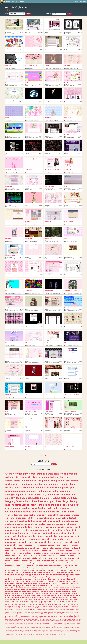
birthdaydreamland (9, 171)
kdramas (25, 623)
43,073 (41, 154)
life (74, 494)
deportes (18, 581)
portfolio (17, 138)
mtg (19, 626)
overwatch (44, 630)
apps (21, 570)
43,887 (41, 171)
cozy (41, 606)
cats (32, 120)
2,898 (80, 257)
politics (22, 494)
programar (37, 606)
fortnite (39, 579)
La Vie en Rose (8, 273)
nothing (41, 558)
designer (62, 629)
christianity (35, 592)
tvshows (58, 563)
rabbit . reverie (67, 65)
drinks (53, 633)
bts (33, 259)
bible (58, 614)
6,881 (61, 396)
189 (81, 448)
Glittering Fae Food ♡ (49, 239)
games (50, 474)
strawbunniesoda (28, 344)
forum (15, 609)
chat (68, 555)
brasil (53, 599)
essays (39, 575)
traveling (36, 586)
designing (40, 597)
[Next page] (45, 456)
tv (29, 508)
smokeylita (66, 154)
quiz (15, 628)
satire (23, 628)
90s (20, 51)
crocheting (48, 621)
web (58, 494)
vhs (18, 612)
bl (70, 449)
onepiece (24, 621)
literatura (57, 608)
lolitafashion (13, 34)
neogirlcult (27, 154)
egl (10, 34)
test (69, 508)
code (14, 536)
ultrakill (53, 625)
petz (21, 615)
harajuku (36, 293)
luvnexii (7, 413)
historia (43, 608)
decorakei (11, 207)
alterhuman (21, 618)
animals (18, 488)
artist (66, 524)
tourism (22, 614)
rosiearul (27, 240)
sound (59, 611)
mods (70, 618)
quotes (63, 619)
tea (36, 603)
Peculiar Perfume (28, 169)
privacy (24, 592)
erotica (62, 621)
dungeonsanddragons (75, 632)
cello (73, 414)
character (60, 622)
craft (7, 595)
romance (51, 570)
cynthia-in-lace (47, 327)
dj (77, 606)
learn (32, 612)
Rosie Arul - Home (29, 239)
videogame (11, 494)
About (52, 642)
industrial (33, 626)
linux (53, 505)
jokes (56, 632)
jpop (70, 138)
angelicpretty (36, 224)
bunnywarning (8, 206)
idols (63, 626)
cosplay (49, 34)
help (62, 603)
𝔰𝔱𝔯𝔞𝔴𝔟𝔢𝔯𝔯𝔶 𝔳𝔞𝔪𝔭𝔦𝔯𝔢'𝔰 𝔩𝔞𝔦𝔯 (69, 31)
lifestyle (68, 380)
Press (68, 642)
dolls (16, 34)
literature (44, 488)
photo (56, 568)
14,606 (41, 240)
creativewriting (8, 628)
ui (69, 633)
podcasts (11, 609)
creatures (36, 629)
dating (40, 628)
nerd (40, 611)
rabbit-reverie (67, 67)
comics (9, 481)
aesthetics (46, 542)
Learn (17, 1)
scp (23, 630)
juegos (23, 563)
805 (81, 431)
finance (76, 563)
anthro (18, 632)
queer (38, 86)
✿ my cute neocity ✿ (10, 446)
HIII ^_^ (66, 48)
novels (33, 588)
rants (13, 619)
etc (37, 518)
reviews (56, 542)
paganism (74, 626)
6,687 (61, 257)
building (34, 621)
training (24, 626)
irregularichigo (28, 413)
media (46, 512)
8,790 (61, 171)
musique (33, 632)
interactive (52, 579)
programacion (13, 491)
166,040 (21, 102)
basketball (28, 545)
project (29, 550)
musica (65, 484)
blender (48, 586)
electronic (16, 599)
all (49, 568)
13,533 (41, 206)
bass (30, 630)
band (64, 563)
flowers (63, 550)
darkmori (58, 311)
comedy (9, 539)
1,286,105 (40, 32)
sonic (72, 533)
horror (37, 481)
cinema (51, 521)
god (26, 599)
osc (76, 311)
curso (27, 615)
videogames (55, 120)
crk (26, 626)
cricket (11, 612)
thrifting (73, 615)
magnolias (66, 119)
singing (17, 560)
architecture (46, 550)
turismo (44, 614)
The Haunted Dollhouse (49, 187)
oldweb (66, 548)
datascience (36, 630)
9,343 (22, 361)
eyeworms (27, 102)
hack (46, 632)
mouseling (47, 32)
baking (30, 345)
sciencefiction (26, 618)
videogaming (17, 615)
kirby (55, 612)
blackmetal (37, 634)
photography (55, 293)
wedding (77, 615)
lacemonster (67, 361)
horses (78, 604)
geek (28, 630)
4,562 (22, 309)
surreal (64, 616)
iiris (45, 446)
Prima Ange (27, 135)
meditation (60, 623)
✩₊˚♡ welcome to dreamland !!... (12, 169)
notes (47, 622)
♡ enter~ (7, 221)
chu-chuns (47, 83)
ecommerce (26, 595)
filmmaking (73, 595)
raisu (7, 84)
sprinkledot (27, 188)
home (7, 152)
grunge (35, 599)
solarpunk (41, 633)
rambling (20, 629)
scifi (28, 518)
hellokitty (71, 594)
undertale (46, 553)
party (37, 628)
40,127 (80, 136)
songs (44, 595)
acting (33, 603)
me (55, 527)
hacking (13, 545)
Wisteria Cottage (9, 187)
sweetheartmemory (68, 32)
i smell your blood (48, 204)
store (20, 601)
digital (35, 558)
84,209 (60, 119)
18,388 (21, 240)
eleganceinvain (8, 327)
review (77, 621)
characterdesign (69, 581)
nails (13, 622)
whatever (73, 604)
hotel (44, 633)
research (17, 563)
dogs (9, 224)
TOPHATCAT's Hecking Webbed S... (32, 31)
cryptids (33, 619)
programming (38, 474)
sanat (30, 625)
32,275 (41, 102)
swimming (77, 610)
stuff (44, 515)
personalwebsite (47, 560)
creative (32, 555)
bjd (75, 120)
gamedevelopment (13, 565)
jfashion (8, 34)
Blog (62, 642)
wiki (13, 572)
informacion (57, 621)
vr (32, 568)
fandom (42, 508)
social (14, 548)
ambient (11, 618)
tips (63, 633)
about (57, 555)
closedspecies (41, 615)
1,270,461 (80, 50)
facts (59, 629)
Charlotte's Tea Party (29, 152)
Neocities (7, 642)
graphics (23, 521)
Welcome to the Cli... (49, 135)
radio (72, 555)
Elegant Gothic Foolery (69, 152)
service (74, 614)
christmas (60, 634)
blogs (17, 550)
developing (76, 630)
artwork (18, 614)
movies (29, 477)
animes (8, 572)
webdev (76, 599)
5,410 (80, 344)
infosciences (28, 311)
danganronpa (9, 592)
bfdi (75, 590)
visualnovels (67, 276)
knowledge (8, 616)
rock (38, 539)
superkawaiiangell (9, 448)
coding (61, 481)
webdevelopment (67, 572)
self (61, 633)
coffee (23, 550)
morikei (50, 311)
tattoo (74, 621)
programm (65, 629)
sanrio (66, 51)
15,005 (41, 188)
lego (44, 606)
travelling (23, 597)
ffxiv (30, 590)
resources (9, 586)
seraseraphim (67, 379)
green (64, 610)
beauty (21, 545)
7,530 (80, 413)
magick (23, 629)
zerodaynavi (47, 171)
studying (35, 590)
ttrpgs (26, 555)
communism (65, 590)
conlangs (44, 632)
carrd (74, 577)
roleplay (53, 536)
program (51, 524)
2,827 (41, 396)
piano (75, 586)
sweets (49, 629)
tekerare (46, 50)
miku (72, 608)
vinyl (21, 628)
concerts (9, 622)
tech (54, 491)
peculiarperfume (28, 171)
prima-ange (27, 136)
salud (7, 609)
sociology (26, 614)
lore (78, 553)
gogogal (7, 67)
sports (25, 491)
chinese (15, 259)
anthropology (21, 619)
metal (77, 527)
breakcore (53, 397)
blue (72, 449)
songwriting (57, 630)
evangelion (60, 626)
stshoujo (66, 275)
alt (70, 599)
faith (71, 633)
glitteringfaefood (48, 240)
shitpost (12, 625)
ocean (67, 586)
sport (14, 527)
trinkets (46, 611)
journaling (44, 518)
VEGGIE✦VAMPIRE (49, 290)
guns (6, 622)
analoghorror (55, 622)
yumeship (76, 625)
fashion (14, 51)
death (22, 594)
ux (6, 621)
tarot (60, 575)
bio (58, 577)
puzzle (78, 570)
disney (75, 623)
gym (23, 575)
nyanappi (7, 309)
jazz (60, 601)
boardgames (45, 594)
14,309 (80, 188)
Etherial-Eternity (48, 221)
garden (18, 621)
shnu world (47, 100)
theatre (70, 563)
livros (35, 612)
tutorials (25, 619)
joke (44, 629)
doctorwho (13, 634)
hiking (34, 577)
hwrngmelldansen (9, 257)
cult (70, 630)
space (38, 515)
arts (24, 518)
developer (42, 572)
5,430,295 (21, 50)
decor (27, 625)
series (41, 527)
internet (34, 505)
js (80, 610)
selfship (32, 623)
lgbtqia (61, 610)
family (39, 577)
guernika (27, 396)
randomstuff (7, 630)
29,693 (41, 119)
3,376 (80, 361)
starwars (7, 603)
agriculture (41, 634)
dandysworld (43, 628)
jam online (27, 377)
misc (46, 599)
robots (54, 577)
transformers (34, 601)
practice (74, 619)
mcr (64, 604)
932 (22, 431)
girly (68, 241)
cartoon (78, 575)
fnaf (59, 545)
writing (52, 363)
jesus (29, 603)
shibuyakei (74, 432)
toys (23, 572)
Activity (13, 1)
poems (57, 570)
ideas (37, 612)
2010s (68, 86)
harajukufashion (75, 103)
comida (60, 527)
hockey (11, 614)
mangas (10, 619)
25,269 (60, 154)
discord (77, 548)
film (37, 488)
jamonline (27, 379)
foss (59, 618)
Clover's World (67, 308)
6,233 (41, 344)
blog (75, 51)
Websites (8, 1)
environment (8, 601)
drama (15, 611)
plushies (59, 592)
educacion (67, 545)
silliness (21, 630)
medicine (8, 579)
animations (15, 577)
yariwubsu (8, 223)
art (26, 34)
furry (51, 51)
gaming (52, 172)
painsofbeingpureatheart (69, 257)
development (24, 536)
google (73, 625)
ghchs (55, 575)
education (28, 488)
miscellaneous (9, 632)
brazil (25, 616)
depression (65, 615)
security (60, 581)
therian (62, 608)
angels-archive (28, 223)
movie (12, 553)
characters (10, 530)
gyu (77, 207)
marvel (72, 575)
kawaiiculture (21, 311)
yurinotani (27, 257)
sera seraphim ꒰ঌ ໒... (69, 377)
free (26, 575)
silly (55, 515)
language (73, 553)
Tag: (49, 14)
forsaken (51, 622)
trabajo (47, 633)
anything (30, 563)
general (46, 616)
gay (7, 545)
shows (73, 524)
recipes (73, 588)
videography (14, 606)
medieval (40, 618)
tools (39, 601)
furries (46, 563)
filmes (50, 606)
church (35, 625)
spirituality (44, 548)
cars (34, 512)
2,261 (22, 292)
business (55, 512)
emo (49, 207)
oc (58, 505)
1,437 (80, 327)
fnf (59, 583)
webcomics (63, 536)
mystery (48, 581)
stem (65, 633)
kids (18, 623)
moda (41, 565)
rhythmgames (15, 626)
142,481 (60, 67)
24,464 (80, 119)
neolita (7, 154)
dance (8, 527)
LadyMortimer (8, 239)
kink (22, 632)
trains (47, 603)
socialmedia (18, 595)
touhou (45, 579)
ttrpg (54, 539)
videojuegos (20, 498)
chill (6, 615)
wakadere (47, 309)
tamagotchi (50, 630)
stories (76, 515)
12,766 (21, 223)
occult (52, 563)
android (29, 597)
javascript (74, 536)
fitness (43, 555)
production (31, 594)
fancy (49, 120)
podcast (46, 592)
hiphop (7, 590)
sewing (49, 189)
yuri (34, 259)
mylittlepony (56, 626)
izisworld (7, 119)
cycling (28, 621)
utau (66, 594)
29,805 (80, 223)
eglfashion (55, 68)
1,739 (41, 379)
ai (49, 505)
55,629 (80, 292)
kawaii (7, 86)
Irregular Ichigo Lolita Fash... (31, 412)
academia (35, 615)
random (10, 505)
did (80, 615)
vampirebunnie (47, 206)
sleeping (52, 565)
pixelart (9, 524)
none (65, 342)
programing (64, 491)
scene (46, 536)
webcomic (53, 508)
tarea (24, 632)
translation (42, 604)
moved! (66, 187)
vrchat (34, 628)
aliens (34, 575)
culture (18, 518)
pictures (11, 595)
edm (29, 612)
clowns (24, 601)
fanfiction (64, 512)
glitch (57, 619)
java (53, 606)
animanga (41, 612)
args (37, 604)
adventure (36, 583)
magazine (47, 619)
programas (11, 611)
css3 (12, 626)
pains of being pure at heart (70, 256)
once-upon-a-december (10, 188)
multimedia (24, 606)
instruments (20, 634)
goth (75, 155)
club (39, 632)
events (8, 568)
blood (79, 625)
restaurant (68, 611)
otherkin (15, 612)
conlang (64, 622)
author (45, 612)
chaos (9, 626)
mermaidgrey (8, 32)
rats (55, 616)
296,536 (80, 67)
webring (36, 632)
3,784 (80, 240)
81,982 (60, 32)
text (41, 614)
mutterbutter (47, 67)
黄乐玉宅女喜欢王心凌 (10, 256)
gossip (67, 633)
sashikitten (27, 119)
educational (16, 597)
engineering (23, 542)
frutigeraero (34, 570)
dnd (36, 527)
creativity (69, 527)
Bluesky (22, 642)
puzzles (74, 579)
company (28, 622)
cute (36, 86)
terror (38, 625)
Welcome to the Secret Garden (70, 290)
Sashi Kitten (27, 117)
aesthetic (16, 86)
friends (27, 533)
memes (43, 505)
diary (40, 138)
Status (72, 642)
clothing (28, 553)
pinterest (33, 595)
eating (12, 616)
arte (68, 481)
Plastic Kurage (28, 429)
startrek (35, 623)
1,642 (80, 275)
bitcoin (43, 603)
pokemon (45, 498)
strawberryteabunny (68, 292)
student (74, 597)
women (52, 616)
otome (15, 224)
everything (30, 539)
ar (23, 634)
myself (7, 588)
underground (18, 633)
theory (25, 622)
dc (36, 609)
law (37, 588)
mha (6, 632)
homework (16, 616)
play (40, 623)
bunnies (38, 594)
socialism (52, 610)
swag (41, 592)
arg (7, 508)
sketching (67, 614)
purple (57, 616)
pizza (12, 581)
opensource (20, 609)
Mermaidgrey (8, 31)
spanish (55, 594)
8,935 (41, 292)
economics (72, 610)
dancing (18, 575)
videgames (50, 633)
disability (18, 628)
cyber (20, 606)
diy (15, 524)
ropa (76, 611)
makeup (49, 527)
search (21, 612)
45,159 (80, 102)
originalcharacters (40, 545)
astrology (71, 570)
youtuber (12, 628)
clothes (51, 533)
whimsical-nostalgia (68, 413)
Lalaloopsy (27, 325)
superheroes (33, 622)
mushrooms (7, 634)
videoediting (73, 606)
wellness (78, 618)
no (14, 586)
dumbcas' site (8, 394)
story (40, 536)
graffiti (6, 619)
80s (72, 599)
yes (65, 608)
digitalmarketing (49, 614)
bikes (38, 623)
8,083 (61, 188)
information (37, 553)
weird (38, 542)
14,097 (60, 136)
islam (52, 629)
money (57, 558)
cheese (47, 630)
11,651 (60, 361)
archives (16, 622)
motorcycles (50, 632)
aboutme (10, 533)
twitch (69, 588)
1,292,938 (21, 32)
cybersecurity (26, 560)
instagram (79, 623)
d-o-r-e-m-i (27, 50)
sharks (17, 601)
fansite (42, 586)
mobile (46, 618)
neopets (72, 629)
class (79, 622)
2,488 (61, 344)
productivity (16, 634)
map (29, 634)
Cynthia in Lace (48, 325)
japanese (9, 563)
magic (52, 553)
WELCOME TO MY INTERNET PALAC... (53, 169)
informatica (10, 550)
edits (25, 634)
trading (31, 608)
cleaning (64, 612)
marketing (60, 521)
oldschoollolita (13, 328)
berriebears (8, 379)
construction (66, 603)
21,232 (80, 171)
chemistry (23, 603)
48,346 (80, 154)
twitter (6, 626)
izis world (7, 117)
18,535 (21, 327)
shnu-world (47, 102)
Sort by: (7, 14)
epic (65, 606)
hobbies (76, 550)
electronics (46, 539)
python (53, 572)
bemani (71, 432)
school (9, 498)
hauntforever (67, 327)
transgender (43, 570)
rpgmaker (11, 621)
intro (29, 579)
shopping (64, 553)
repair (73, 628)
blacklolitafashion (17, 189)
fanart (44, 533)
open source (12, 642)
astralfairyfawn (47, 361)
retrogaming (58, 606)
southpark (48, 608)
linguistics (9, 570)
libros (40, 590)
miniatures (28, 633)
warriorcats (8, 606)
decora (30, 293)
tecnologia (39, 563)
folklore (39, 626)
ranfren (59, 633)
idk (63, 501)
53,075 (21, 136)
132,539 (60, 50)
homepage (25, 612)
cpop (18, 259)
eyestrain (78, 189)
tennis (12, 615)
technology (55, 484)
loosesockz (66, 240)
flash (58, 604)
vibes (27, 632)
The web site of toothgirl (30, 204)
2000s (42, 224)
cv (43, 616)
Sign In (85, 1)
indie (75, 530)
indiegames (25, 590)
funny (69, 530)
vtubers (12, 603)
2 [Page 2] (43, 456)
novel (57, 601)
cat (60, 518)
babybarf (66, 223)
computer (21, 548)
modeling (7, 612)
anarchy (16, 619)
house (47, 625)
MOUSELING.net (48, 31)
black (16, 632)
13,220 (21, 275)
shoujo (13, 632)
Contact (80, 642)
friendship (60, 615)
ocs (36, 34)
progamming (66, 592)
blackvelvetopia (28, 446)
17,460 (60, 102)
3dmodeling (9, 599)
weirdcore (14, 138)
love (63, 494)
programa (40, 616)
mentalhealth (33, 572)
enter (26, 100)
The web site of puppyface (11, 100)
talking (15, 621)
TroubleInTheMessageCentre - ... (32, 65)
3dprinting (15, 207)
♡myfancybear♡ (48, 117)
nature (33, 491)
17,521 (60, 206)
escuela (18, 608)
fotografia (53, 603)
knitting (78, 414)
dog (14, 579)
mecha (31, 634)
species (22, 622)
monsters (40, 609)
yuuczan (7, 361)
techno (26, 609)
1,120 (41, 448)
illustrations (75, 622)
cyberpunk (74, 542)
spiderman (51, 623)
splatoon (18, 572)
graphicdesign (37, 530)
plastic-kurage (28, 431)
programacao (34, 616)
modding (19, 579)
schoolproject (39, 621)
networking (71, 616)
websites (70, 558)
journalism (66, 579)
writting (22, 616)
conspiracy (37, 614)
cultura (33, 614)
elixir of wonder (48, 308)
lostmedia (29, 626)
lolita (77, 51)
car (26, 594)
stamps (69, 577)
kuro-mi (7, 275)
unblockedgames (42, 625)
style (12, 590)
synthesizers (23, 625)
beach (63, 630)
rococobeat (47, 413)
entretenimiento (15, 630)
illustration (43, 501)
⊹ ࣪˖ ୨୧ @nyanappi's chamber (11, 308)
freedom (73, 611)
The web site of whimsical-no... (70, 412)
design (29, 481)
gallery (54, 581)
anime (50, 86)
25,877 (80, 84)
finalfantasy (40, 630)
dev (21, 599)
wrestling (8, 594)
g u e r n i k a (28, 394)
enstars (52, 612)
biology (69, 550)
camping (7, 623)
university (50, 618)
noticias (19, 625)
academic (36, 618)
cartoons (66, 498)
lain (52, 568)
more (32, 630)
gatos (35, 568)
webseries (70, 619)
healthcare (76, 612)
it (62, 545)
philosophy (68, 488)
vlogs (29, 628)
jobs (78, 629)
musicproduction (46, 623)
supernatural (8, 608)
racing (71, 614)
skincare (32, 611)
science (47, 491)
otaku (21, 621)
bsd (49, 611)
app (30, 575)
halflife (68, 630)
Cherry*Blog (67, 83)
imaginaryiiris (47, 448)
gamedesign (46, 577)
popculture (23, 583)
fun (52, 488)
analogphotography (14, 363)
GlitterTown (27, 83)
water (44, 619)
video (34, 501)
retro (69, 494)
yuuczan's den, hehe (10, 360)
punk (16, 521)
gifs (25, 588)
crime (21, 626)
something (55, 629)
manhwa (7, 604)
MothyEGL (47, 377)
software (70, 521)
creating (68, 622)
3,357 (61, 223)
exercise (26, 628)
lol (11, 588)
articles (65, 623)
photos (36, 548)
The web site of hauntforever (70, 325)
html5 (8, 560)
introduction (19, 588)
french (29, 623)
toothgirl (27, 206)
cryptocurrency (70, 621)
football (73, 518)
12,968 (41, 275)
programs (38, 622)
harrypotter (53, 621)
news (25, 515)
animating (32, 629)
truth (66, 619)
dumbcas (7, 396)
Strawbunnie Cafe (29, 342)
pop (47, 606)
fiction (60, 515)
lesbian (34, 597)
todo (71, 632)
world (49, 612)
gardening (71, 501)
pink (39, 51)
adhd (68, 628)
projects (30, 565)
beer (34, 634)
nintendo (19, 555)
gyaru (18, 34)
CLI (59, 642)
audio (58, 588)
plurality (12, 604)
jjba (19, 622)
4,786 (22, 379)
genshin (16, 570)
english (8, 577)
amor (29, 588)
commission (16, 629)
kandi (63, 611)
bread (76, 414)
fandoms (50, 555)
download (25, 633)
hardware (76, 608)
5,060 (61, 309)
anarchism (47, 597)
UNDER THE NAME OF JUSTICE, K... (72, 394)
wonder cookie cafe (48, 429)
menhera (73, 138)
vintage (75, 545)
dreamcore (48, 588)
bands (9, 615)
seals (6, 625)
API (65, 642)
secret (53, 634)
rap (27, 572)
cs (42, 623)
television (60, 565)
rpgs (13, 594)
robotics (61, 594)
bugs (75, 560)
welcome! (7, 135)
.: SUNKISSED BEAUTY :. (69, 169)
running (56, 590)
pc (27, 603)
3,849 (80, 206)
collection (68, 604)
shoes (52, 611)
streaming (36, 533)
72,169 (60, 84)
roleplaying (45, 583)
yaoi (77, 565)
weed (34, 608)
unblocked (43, 601)
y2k (72, 505)
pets (71, 548)
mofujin (46, 394)
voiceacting (66, 625)
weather (30, 609)
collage (68, 597)
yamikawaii (67, 138)
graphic (18, 594)
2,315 (80, 396)
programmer (31, 606)
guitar (34, 536)
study (32, 542)
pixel (71, 586)
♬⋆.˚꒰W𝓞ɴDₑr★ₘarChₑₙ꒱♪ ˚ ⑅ (70, 429)
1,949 (61, 379)
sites (14, 618)
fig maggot (66, 204)
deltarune (74, 311)
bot (80, 621)
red (64, 634)
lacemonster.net (67, 360)
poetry (37, 207)
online (30, 583)
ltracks (26, 308)
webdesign (19, 293)
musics (26, 630)
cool (17, 533)
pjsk (44, 590)
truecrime (57, 610)
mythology (22, 586)
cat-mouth (47, 256)
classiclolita (71, 68)
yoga (16, 604)
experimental (10, 558)
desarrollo (48, 634)
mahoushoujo (11, 311)
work (46, 568)
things (53, 597)
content (50, 625)
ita (6, 50)
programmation (67, 626)
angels (25, 611)
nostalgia (53, 86)
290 (22, 448)
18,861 (21, 171)
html (39, 491)
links (7, 583)
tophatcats (27, 32)
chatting (56, 611)
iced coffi (7, 290)
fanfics (55, 628)
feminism (66, 595)
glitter (59, 632)
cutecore (13, 449)
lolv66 (66, 136)
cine (57, 597)
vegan (65, 630)
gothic (54, 155)
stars (71, 590)
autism (23, 565)
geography (62, 597)
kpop (13, 259)
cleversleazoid (67, 396)
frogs (49, 616)
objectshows (60, 586)
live (13, 623)
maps (43, 611)
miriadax (16, 625)
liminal (71, 622)
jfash (10, 276)
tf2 (60, 590)
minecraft (39, 494)
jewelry (39, 595)
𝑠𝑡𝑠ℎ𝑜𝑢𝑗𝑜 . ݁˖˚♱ (67, 273)
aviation (17, 618)
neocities (21, 623)
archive (75, 207)
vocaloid (55, 449)
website (68, 515)
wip (63, 560)
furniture (7, 618)
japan (80, 293)
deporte (62, 599)
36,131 (21, 119)
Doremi (26, 48)
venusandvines (8, 431)
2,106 (80, 379)
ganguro (74, 172)
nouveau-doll (47, 275)
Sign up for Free (78, 1)
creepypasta (65, 583)
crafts (34, 508)
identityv (48, 51)
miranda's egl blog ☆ (68, 117)
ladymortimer (8, 240)
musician (38, 633)
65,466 (41, 136)
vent (7, 449)
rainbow (30, 86)
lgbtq (54, 530)
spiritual (22, 633)
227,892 (41, 50)
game (44, 481)
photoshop (14, 633)
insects (68, 608)
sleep (46, 565)
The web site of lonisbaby (69, 446)
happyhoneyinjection (68, 188)
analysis (55, 614)
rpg (21, 533)
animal (68, 623)
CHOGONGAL (8, 65)
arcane (32, 633)
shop (7, 553)
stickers (53, 601)
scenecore (52, 592)
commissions (23, 524)
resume (14, 568)
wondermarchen (67, 431)
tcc (18, 611)
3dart (51, 619)
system (61, 568)
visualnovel (55, 615)
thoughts (55, 550)
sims (53, 628)
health (32, 515)
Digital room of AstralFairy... (50, 360)
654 (22, 413)
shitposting (50, 615)
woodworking (56, 634)
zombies (68, 632)
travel (30, 494)
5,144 (61, 292)
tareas (79, 630)
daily (18, 630)
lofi (10, 634)
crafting (58, 560)
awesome (53, 595)
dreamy (35, 138)
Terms (76, 642)
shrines (11, 623)
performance (56, 623)
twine (48, 595)
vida (48, 626)
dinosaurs (41, 599)
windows (28, 577)
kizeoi (26, 273)
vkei (46, 34)
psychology (41, 524)
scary (67, 616)
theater (39, 603)
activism (73, 592)
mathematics (26, 581)
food (30, 120)
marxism (65, 628)
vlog (46, 604)
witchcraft (69, 560)
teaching (35, 581)
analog (69, 615)
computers (34, 498)
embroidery (7, 629)
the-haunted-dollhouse (49, 188)
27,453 (41, 257)
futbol (28, 568)
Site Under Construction (10, 429)
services (24, 604)
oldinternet (29, 632)
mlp (14, 555)
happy (41, 632)
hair (43, 618)
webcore (64, 542)
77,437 (21, 154)
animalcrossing (49, 628)
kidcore (75, 189)
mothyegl (46, 379)
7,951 (41, 309)
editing (48, 530)
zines (67, 539)
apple (70, 625)
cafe (63, 601)
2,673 (22, 396)
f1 (62, 606)
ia (39, 629)
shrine (29, 592)
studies (61, 632)
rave (50, 634)
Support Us (22, 1)
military (41, 629)
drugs (75, 616)
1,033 (61, 413)
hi (65, 611)
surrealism (36, 611)
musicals (29, 586)
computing (17, 603)
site (39, 560)
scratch (67, 599)
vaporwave (20, 553)
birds (34, 560)
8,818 (61, 448)
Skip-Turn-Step (48, 152)
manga (38, 397)
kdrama (14, 614)
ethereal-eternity (48, 223)
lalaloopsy (27, 327)
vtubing (69, 629)
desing (60, 630)
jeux (20, 632)
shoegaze (57, 625)
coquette (63, 577)
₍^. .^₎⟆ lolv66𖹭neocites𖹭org (69, 135)
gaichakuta (67, 311)
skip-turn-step (47, 154)
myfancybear (47, 119)
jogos (76, 583)
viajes (71, 628)
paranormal (18, 592)
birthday (12, 583)
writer (77, 619)
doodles (58, 628)
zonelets (41, 588)
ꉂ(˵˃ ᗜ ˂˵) (27, 187)
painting (54, 518)
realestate (67, 601)
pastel (79, 138)
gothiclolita (66, 50)
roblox (58, 488)
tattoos (28, 611)
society (54, 619)
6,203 (41, 327)
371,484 (21, 67)
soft (8, 621)
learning (18, 515)
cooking (64, 505)
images (20, 604)
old (47, 601)
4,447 (22, 257)
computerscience (31, 604)
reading (26, 484)
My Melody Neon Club (69, 100)
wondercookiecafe (48, 431)
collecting (18, 432)
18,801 (21, 188)
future (36, 626)
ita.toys (7, 48)
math (49, 515)
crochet (18, 207)
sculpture (30, 615)
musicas (10, 633)
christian (29, 616)
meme (48, 572)
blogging (10, 501)
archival (56, 633)
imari (10, 86)
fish (66, 568)
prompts (11, 630)
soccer (8, 548)
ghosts (80, 619)
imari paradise (8, 83)
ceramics (29, 619)
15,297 (41, 223)
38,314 (21, 206)
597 (61, 327)
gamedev (50, 494)
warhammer (65, 632)
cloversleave (67, 309)
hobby (51, 583)
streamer (44, 634)
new (71, 626)
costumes (49, 103)
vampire (9, 625)
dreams (27, 570)
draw (27, 608)
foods (76, 594)
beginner (35, 633)
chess (34, 579)
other (36, 565)
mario (75, 601)
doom (72, 603)
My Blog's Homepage (68, 221)
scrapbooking (43, 622)
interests (21, 568)
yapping (41, 619)
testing (63, 555)
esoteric (44, 621)
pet (63, 634)
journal (27, 241)
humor (8, 581)
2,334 (41, 361)
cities (27, 634)
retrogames (32, 618)
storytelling (37, 550)
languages (19, 539)
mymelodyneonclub (68, 102)
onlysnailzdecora (28, 292)
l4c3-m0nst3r (8, 136)
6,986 (61, 240)
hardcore (78, 614)
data (72, 583)
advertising (51, 626)
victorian (50, 138)
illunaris (7, 342)
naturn (46, 344)
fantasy (20, 501)
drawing (53, 481)
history (9, 488)
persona (23, 608)
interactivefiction (78, 628)
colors (46, 615)
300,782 (80, 32)
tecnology (53, 632)
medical (21, 611)
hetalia (26, 629)
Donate (56, 642)
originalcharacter (44, 626)
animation (19, 481)
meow (54, 588)
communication (61, 625)
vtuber (51, 548)
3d (29, 521)
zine (56, 583)
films (72, 512)
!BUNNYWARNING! (9, 204)
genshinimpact (55, 618)
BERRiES (7, 377)
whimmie (27, 361)
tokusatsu (77, 633)
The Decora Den (28, 290)
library (78, 616)
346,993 (41, 67)
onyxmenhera (67, 344)
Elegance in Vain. (9, 325)
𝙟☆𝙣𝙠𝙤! (66, 239)
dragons (41, 581)
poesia (29, 629)
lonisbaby (66, 448)
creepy (75, 603)
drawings (66, 575)
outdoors (60, 595)
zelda (32, 628)
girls (13, 601)
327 (61, 431)
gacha (62, 618)
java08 (7, 292)
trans (19, 530)
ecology (68, 610)
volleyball (8, 597)
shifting (53, 630)
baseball (54, 604)
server (31, 621)
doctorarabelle (47, 136)
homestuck (37, 521)
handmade (72, 623)
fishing (67, 612)
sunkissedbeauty (68, 171)
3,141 (41, 431)
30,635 (21, 84)
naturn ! (46, 342)
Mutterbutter (47, 65)
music (7, 51)
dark (51, 590)
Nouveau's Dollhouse (49, 273)
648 (81, 309)
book (38, 555)
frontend (62, 628)
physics (19, 558)
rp (16, 586)
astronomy (49, 558)
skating (14, 608)
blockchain (74, 618)
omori (79, 595)
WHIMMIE (27, 360)
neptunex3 (27, 84)
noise (48, 590)
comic (18, 505)
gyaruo (8, 397)
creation (61, 616)
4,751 (22, 344)
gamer (53, 608)
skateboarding (48, 575)
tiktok (44, 610)
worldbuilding (13, 512)
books (54, 345)
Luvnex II (7, 412)
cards (16, 623)
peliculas (63, 588)
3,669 (41, 413)
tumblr (49, 604)
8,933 (61, 275)
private (73, 633)
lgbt (32, 524)
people (7, 611)
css (77, 521)
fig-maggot (66, 206)
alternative (27, 558)
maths (30, 599)
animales (71, 612)
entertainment (62, 533)
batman (60, 619)
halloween (62, 614)
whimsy (28, 601)
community (11, 542)
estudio (65, 621)
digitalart (29, 527)
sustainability (66, 618)
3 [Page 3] (44, 456)
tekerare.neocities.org (49, 48)
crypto (77, 558)
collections (7, 633)
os (63, 623)
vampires (71, 568)
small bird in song (29, 256)
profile (67, 565)
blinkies (63, 558)
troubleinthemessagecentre (30, 67)
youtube (56, 498)
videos (26, 505)
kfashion (30, 259)
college (58, 603)
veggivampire (47, 292)
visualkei (68, 34)
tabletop (38, 608)
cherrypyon (66, 84)
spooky (46, 629)
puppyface (8, 102)
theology (37, 619)
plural (24, 615)
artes (30, 614)
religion (26, 530)
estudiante (59, 612)
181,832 (41, 84)
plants (8, 536)
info (12, 560)
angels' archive (28, 221)
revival (32, 625)
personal (29, 34)
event (61, 604)
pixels (32, 276)
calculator (11, 629)
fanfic (59, 572)
